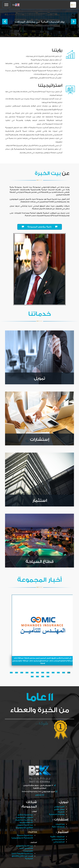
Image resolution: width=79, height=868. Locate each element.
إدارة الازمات (60, 824)
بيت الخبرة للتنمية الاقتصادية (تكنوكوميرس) (22, 837)
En (14, 5)
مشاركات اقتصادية (57, 814)
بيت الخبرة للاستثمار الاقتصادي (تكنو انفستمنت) (24, 848)
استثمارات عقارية (57, 837)
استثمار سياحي (58, 839)
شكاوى (38, 795)
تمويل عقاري (59, 809)
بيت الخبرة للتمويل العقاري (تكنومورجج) (24, 826)
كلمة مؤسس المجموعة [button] (40, 227)
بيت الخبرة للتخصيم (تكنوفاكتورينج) (24, 821)
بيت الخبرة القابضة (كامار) (22, 853)
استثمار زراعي (59, 842)
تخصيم (61, 812)
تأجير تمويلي (59, 807)
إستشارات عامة (58, 827)
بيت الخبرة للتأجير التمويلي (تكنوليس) (24, 816)
